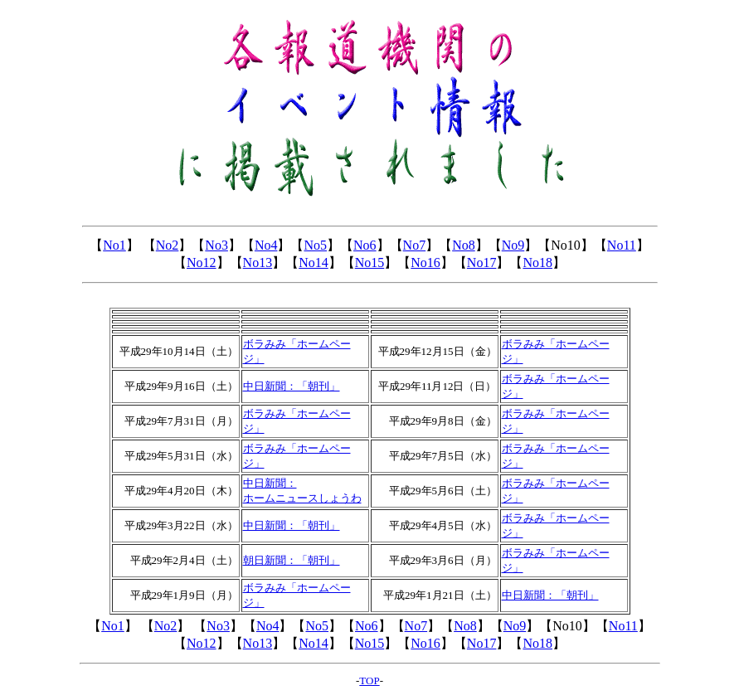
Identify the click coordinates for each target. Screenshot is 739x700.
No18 (537, 262)
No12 (202, 262)
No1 (114, 245)
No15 (370, 262)
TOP (369, 681)
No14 (314, 262)
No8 (464, 245)
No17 (482, 262)
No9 (513, 245)
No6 (365, 245)
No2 (168, 245)
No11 (622, 245)
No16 (425, 262)
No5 (315, 245)
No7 (415, 245)
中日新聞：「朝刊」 (292, 525)
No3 (216, 245)
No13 (258, 262)
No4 (266, 245)
